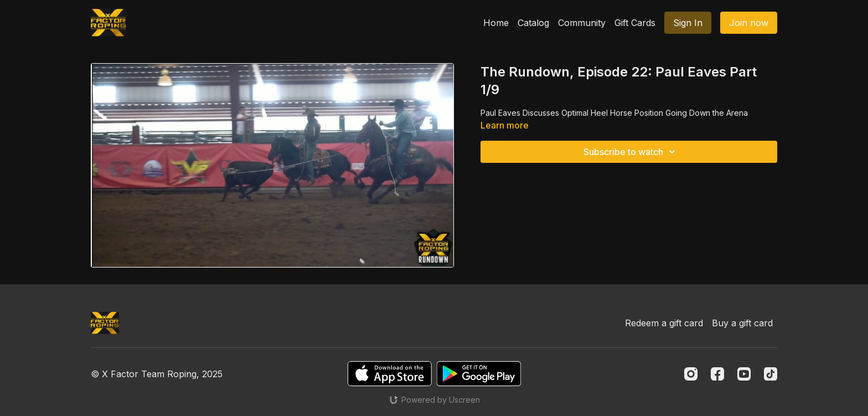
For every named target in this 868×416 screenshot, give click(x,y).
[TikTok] (771, 374)
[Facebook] (717, 374)
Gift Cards (635, 23)
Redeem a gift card (664, 323)
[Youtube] (744, 374)
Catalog (533, 23)
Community (582, 23)
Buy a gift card (742, 323)
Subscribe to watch (631, 152)
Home (496, 23)
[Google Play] (479, 374)
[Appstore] (389, 374)
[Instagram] (691, 374)
